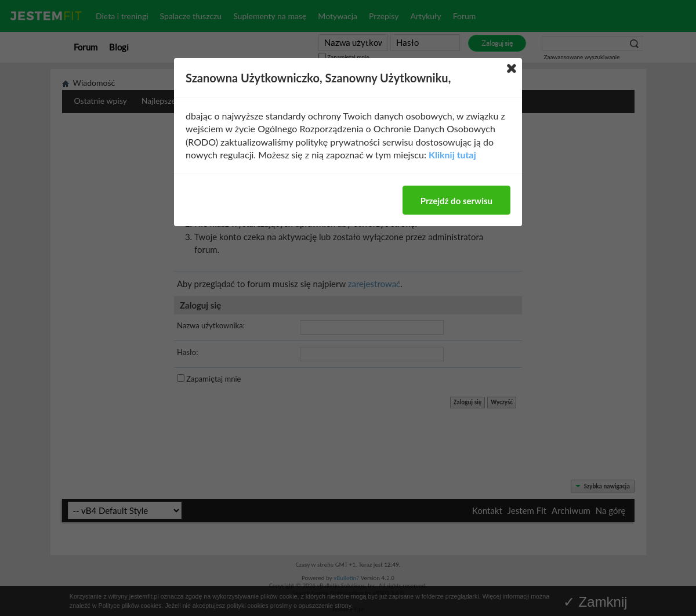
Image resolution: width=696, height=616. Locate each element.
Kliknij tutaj (452, 155)
